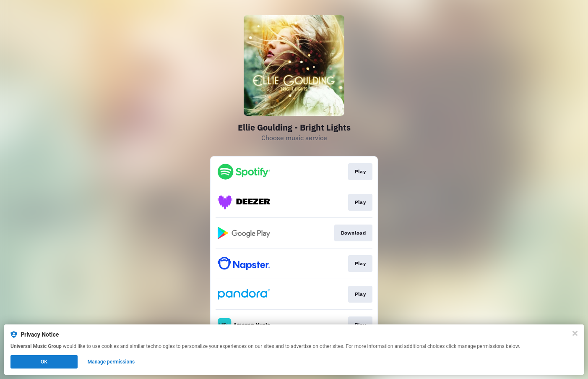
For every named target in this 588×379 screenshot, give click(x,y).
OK (44, 362)
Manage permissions (111, 362)
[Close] (575, 333)
